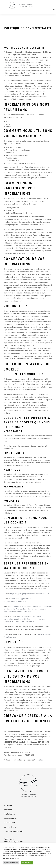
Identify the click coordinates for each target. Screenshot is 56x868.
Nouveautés (8, 806)
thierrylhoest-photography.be (14, 65)
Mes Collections (9, 814)
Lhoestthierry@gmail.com (13, 842)
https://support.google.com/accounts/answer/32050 (30, 594)
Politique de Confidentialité (14, 831)
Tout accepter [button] (27, 863)
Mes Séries (8, 810)
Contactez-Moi (9, 823)
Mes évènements (10, 818)
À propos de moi (10, 827)
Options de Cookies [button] (11, 863)
